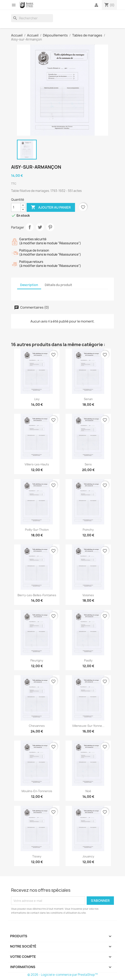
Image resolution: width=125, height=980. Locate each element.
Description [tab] (29, 285)
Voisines (88, 595)
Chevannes (37, 726)
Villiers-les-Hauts (37, 464)
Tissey (37, 856)
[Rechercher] (32, 18)
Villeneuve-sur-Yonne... (88, 726)
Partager (30, 227)
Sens (88, 464)
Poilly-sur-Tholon (37, 530)
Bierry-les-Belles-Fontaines (37, 595)
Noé (88, 791)
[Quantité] (16, 207)
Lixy (37, 399)
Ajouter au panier (51, 207)
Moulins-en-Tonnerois (37, 791)
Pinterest (50, 227)
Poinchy (88, 530)
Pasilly (88, 660)
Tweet (40, 227)
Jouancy (88, 856)
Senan (88, 399)
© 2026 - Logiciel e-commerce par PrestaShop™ (63, 975)
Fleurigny (37, 660)
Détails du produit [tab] (58, 285)
